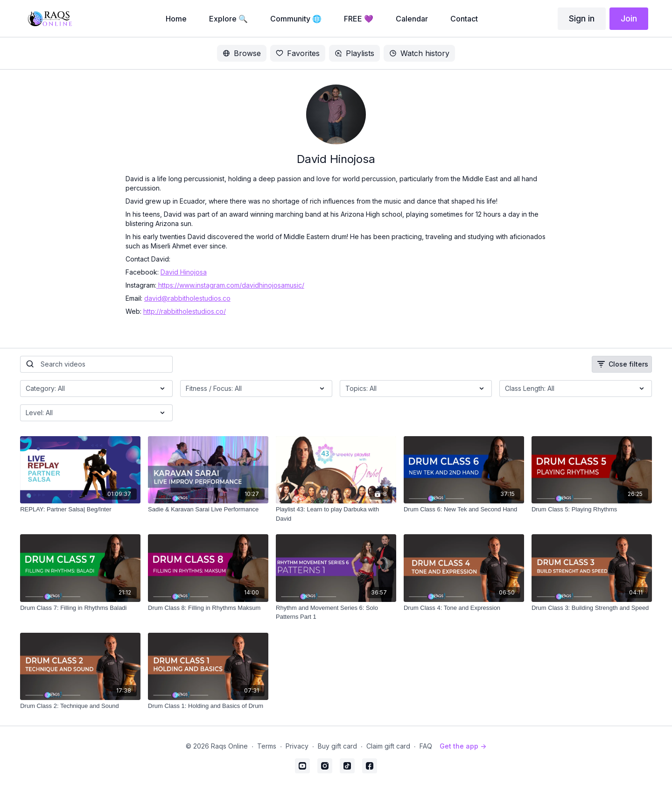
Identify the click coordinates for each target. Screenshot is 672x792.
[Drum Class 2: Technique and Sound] (80, 706)
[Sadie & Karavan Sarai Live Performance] (208, 509)
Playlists (354, 53)
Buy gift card (337, 746)
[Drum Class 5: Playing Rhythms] (592, 509)
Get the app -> (463, 746)
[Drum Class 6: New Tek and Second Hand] (464, 509)
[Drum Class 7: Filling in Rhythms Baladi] (80, 608)
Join (629, 18)
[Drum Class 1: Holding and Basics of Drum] (208, 706)
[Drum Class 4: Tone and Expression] (464, 608)
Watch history (419, 53)
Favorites (298, 53)
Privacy (297, 746)
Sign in (582, 18)
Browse (242, 53)
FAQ (426, 746)
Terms (267, 746)
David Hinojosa (184, 272)
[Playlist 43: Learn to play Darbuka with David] (336, 514)
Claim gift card (388, 746)
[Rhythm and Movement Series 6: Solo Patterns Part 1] (336, 612)
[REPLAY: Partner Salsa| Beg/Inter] (80, 509)
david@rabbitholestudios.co (187, 298)
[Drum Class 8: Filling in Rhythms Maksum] (208, 608)
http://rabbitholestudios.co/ (185, 311)
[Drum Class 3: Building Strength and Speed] (592, 608)
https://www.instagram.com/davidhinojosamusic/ (230, 285)
